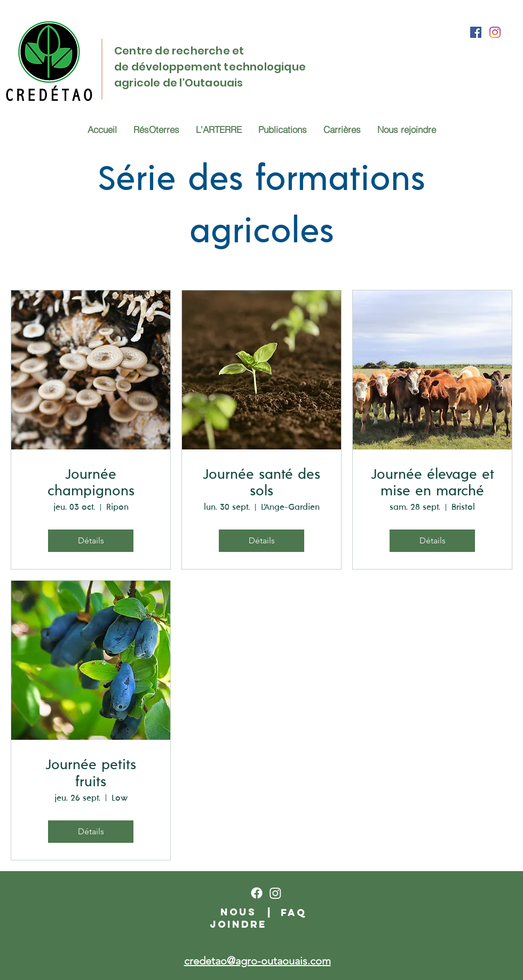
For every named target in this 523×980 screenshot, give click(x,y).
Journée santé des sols (261, 483)
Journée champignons (91, 483)
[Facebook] (476, 32)
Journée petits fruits (91, 773)
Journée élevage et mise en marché (433, 483)
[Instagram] (495, 32)
